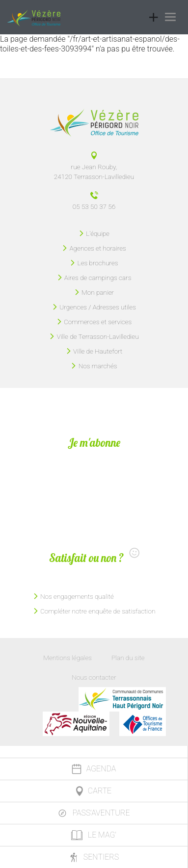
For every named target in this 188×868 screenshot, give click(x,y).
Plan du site (128, 658)
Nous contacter (94, 677)
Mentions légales (67, 658)
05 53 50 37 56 (94, 206)
